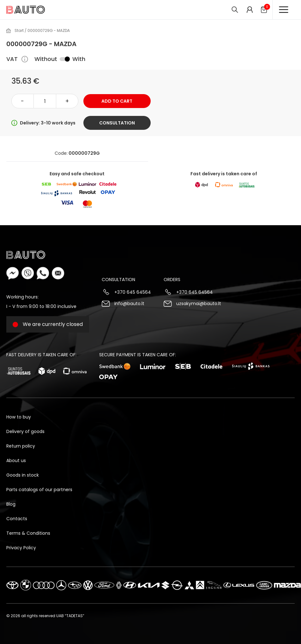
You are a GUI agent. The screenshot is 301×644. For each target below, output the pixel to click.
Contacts (17, 519)
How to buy (19, 417)
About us (16, 460)
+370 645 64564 (133, 292)
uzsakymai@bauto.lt (199, 304)
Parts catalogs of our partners (39, 490)
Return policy (21, 446)
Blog (11, 504)
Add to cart (117, 101)
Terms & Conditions (28, 533)
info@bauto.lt (129, 304)
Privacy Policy (21, 548)
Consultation (117, 123)
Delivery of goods (25, 431)
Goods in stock (23, 475)
